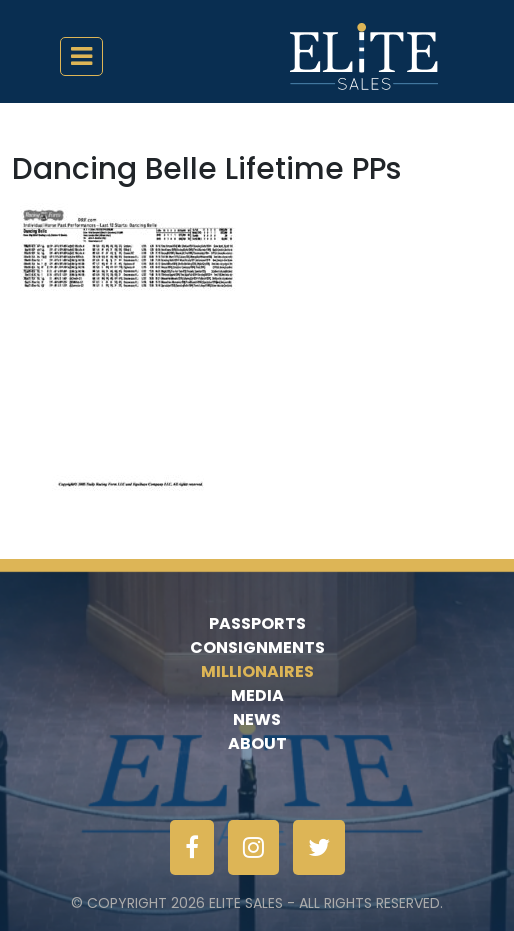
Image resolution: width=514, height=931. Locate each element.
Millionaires (257, 671)
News (257, 719)
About (257, 743)
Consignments (257, 647)
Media (257, 695)
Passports (257, 623)
